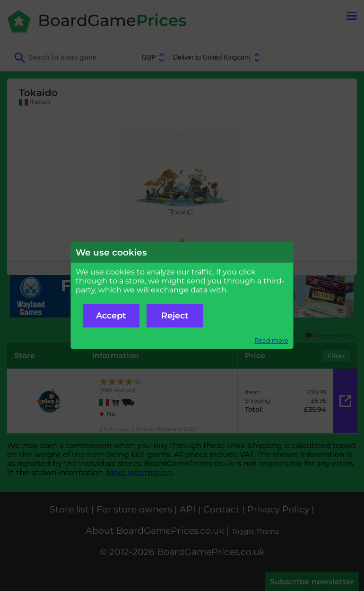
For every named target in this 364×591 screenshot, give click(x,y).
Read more (271, 340)
